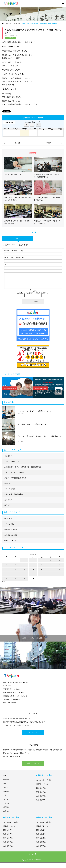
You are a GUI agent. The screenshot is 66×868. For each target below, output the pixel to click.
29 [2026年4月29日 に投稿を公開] (24, 578)
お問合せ (6, 811)
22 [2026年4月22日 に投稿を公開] (24, 574)
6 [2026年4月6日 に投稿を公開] (7, 565)
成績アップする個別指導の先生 (15, 478)
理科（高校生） (42, 838)
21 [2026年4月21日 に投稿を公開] (15, 574)
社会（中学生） (9, 842)
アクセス (6, 803)
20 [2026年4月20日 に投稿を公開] (7, 574)
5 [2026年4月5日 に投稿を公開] (59, 560)
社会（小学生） (42, 800)
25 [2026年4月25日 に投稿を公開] (51, 574)
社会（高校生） (42, 842)
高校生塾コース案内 (44, 817)
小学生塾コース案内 (44, 775)
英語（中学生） (9, 846)
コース (6, 787)
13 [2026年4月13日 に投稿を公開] (7, 569)
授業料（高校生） (42, 826)
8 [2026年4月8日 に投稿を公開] (24, 565)
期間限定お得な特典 (10, 388)
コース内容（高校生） (44, 822)
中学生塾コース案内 (11, 817)
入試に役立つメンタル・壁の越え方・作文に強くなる (23, 467)
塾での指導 (8, 519)
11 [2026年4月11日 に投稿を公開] (51, 565)
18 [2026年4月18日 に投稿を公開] (51, 569)
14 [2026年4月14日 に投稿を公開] (15, 569)
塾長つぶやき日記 (11, 541)
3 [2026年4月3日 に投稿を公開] (42, 560)
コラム (6, 799)
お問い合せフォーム (33, 763)
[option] (18, 387)
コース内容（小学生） (44, 780)
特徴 (5, 784)
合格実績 (6, 791)
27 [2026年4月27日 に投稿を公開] (7, 578)
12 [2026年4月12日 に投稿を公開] (59, 565)
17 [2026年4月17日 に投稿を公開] (42, 569)
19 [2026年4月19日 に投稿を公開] (59, 569)
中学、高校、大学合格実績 (14, 494)
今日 (38, 125)
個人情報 (6, 807)
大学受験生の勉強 (11, 535)
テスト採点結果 (10, 489)
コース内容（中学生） (11, 822)
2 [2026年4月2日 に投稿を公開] (33, 560)
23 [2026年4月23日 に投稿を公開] (33, 574)
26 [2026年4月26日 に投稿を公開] (59, 574)
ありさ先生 (8, 500)
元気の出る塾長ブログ (12, 461)
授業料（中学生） (9, 826)
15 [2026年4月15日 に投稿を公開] (24, 569)
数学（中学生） (9, 834)
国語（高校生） (42, 830)
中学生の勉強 (9, 524)
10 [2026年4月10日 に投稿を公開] (42, 565)
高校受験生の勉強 (11, 530)
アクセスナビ (33, 732)
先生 (5, 795)
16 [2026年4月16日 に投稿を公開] (33, 569)
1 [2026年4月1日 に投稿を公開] (24, 560)
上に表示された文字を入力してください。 (33, 293)
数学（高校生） (42, 834)
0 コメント (18, 239)
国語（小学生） (42, 788)
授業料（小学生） (42, 784)
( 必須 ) (13, 251)
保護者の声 (8, 456)
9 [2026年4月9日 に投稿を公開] (33, 565)
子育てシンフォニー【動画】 (14, 472)
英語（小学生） (42, 796)
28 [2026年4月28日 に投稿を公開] (15, 578)
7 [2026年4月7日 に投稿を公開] (15, 565)
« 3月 (4, 582)
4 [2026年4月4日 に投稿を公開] (51, 560)
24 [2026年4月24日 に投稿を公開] (42, 574)
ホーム (6, 776)
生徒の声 (10, 38)
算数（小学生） (42, 792)
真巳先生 (7, 505)
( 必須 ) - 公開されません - (14, 258)
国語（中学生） (9, 830)
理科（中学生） (9, 838)
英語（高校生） (42, 846)
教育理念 (6, 780)
